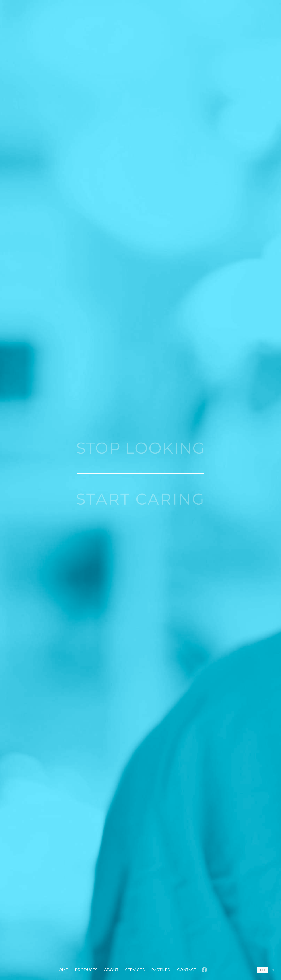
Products (86, 970)
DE (273, 970)
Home (62, 970)
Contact (187, 970)
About (111, 970)
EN (262, 970)
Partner (161, 970)
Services (135, 970)
